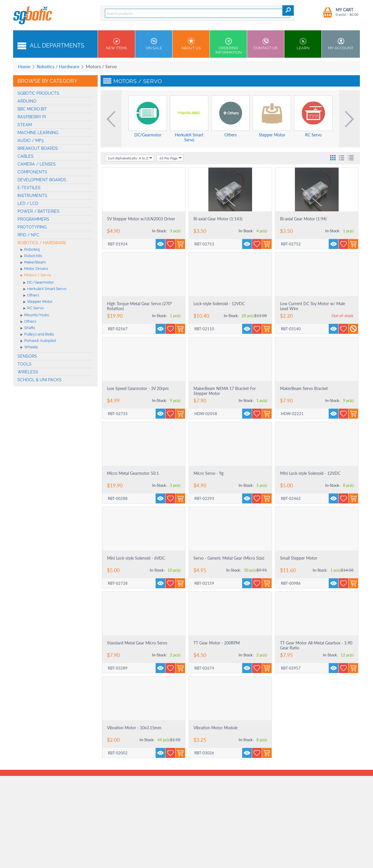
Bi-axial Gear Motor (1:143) (218, 219)
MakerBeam (33, 263)
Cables (25, 156)
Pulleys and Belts (37, 335)
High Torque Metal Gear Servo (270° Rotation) (140, 306)
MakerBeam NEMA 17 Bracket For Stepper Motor (225, 391)
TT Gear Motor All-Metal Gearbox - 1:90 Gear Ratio (316, 645)
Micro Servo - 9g (209, 473)
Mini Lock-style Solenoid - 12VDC (310, 473)
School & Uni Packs (39, 380)
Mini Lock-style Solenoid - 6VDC (136, 558)
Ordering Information (228, 46)
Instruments (32, 196)
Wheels (29, 347)
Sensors (27, 356)
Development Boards (42, 180)
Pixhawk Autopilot (38, 341)
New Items (116, 44)
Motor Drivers (34, 269)
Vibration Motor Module (215, 728)
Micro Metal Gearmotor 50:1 (133, 473)
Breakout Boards (38, 148)
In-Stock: (160, 231)
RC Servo (34, 308)
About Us (191, 44)
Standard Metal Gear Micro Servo (137, 643)
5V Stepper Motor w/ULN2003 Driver (141, 219)
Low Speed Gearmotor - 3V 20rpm (138, 388)
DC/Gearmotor (39, 283)
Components (32, 172)
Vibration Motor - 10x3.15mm (134, 728)
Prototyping (32, 227)
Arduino (27, 101)
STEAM (25, 125)
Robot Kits (31, 256)
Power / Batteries (38, 211)
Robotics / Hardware (58, 66)
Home (24, 66)
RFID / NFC (28, 235)
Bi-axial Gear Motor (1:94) (303, 219)
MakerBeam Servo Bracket (304, 388)
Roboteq (30, 250)
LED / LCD (28, 203)
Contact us (266, 44)
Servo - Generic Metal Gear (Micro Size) (229, 558)
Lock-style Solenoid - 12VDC (219, 304)
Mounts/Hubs (35, 315)
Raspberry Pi (32, 117)
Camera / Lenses (37, 164)
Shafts (28, 328)
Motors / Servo (36, 275)
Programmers (33, 219)
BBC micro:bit (32, 109)
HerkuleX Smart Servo (45, 289)
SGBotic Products (38, 93)
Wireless (28, 372)
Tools (24, 364)
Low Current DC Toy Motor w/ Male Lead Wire (313, 306)
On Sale (154, 44)
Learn (303, 44)
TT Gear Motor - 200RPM (217, 643)
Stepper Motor (38, 302)
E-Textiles (29, 188)
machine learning (38, 133)
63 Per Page (171, 158)
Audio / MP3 (31, 140)
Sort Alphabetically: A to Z (130, 158)
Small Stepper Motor (299, 558)
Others (31, 296)
